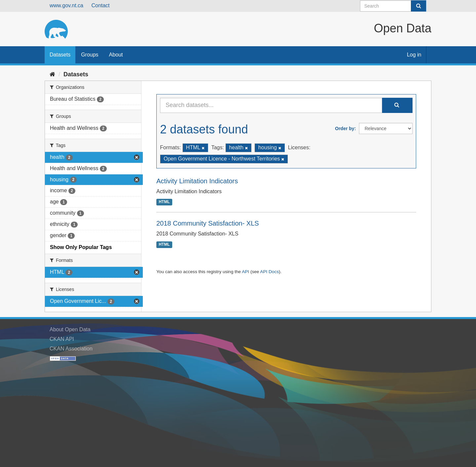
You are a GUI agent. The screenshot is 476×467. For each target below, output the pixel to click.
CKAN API (62, 339)
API (246, 272)
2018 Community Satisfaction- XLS (208, 223)
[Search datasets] (393, 6)
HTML (164, 202)
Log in (414, 55)
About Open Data (70, 329)
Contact (100, 5)
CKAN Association (71, 349)
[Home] (52, 74)
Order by (345, 128)
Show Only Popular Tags (81, 247)
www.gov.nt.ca (66, 5)
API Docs (270, 272)
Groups (90, 55)
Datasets (60, 55)
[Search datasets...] (271, 105)
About (116, 55)
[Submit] (418, 6)
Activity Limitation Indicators (197, 181)
